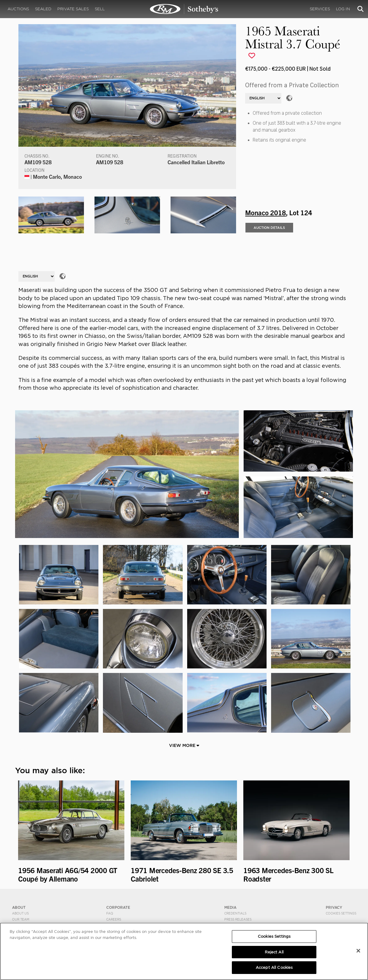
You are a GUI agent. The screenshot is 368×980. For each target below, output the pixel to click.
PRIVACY (334, 907)
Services (320, 9)
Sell (100, 9)
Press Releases (238, 919)
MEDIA (230, 907)
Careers (114, 919)
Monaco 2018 (266, 212)
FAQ (110, 913)
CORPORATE (118, 907)
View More (184, 745)
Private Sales (73, 9)
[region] (184, 951)
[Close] (358, 951)
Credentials (235, 913)
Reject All (274, 952)
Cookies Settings (341, 913)
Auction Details (269, 228)
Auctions (18, 9)
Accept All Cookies (274, 967)
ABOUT (19, 907)
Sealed (43, 9)
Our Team (21, 919)
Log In (343, 9)
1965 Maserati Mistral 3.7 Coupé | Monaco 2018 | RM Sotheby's (184, 9)
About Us (20, 913)
